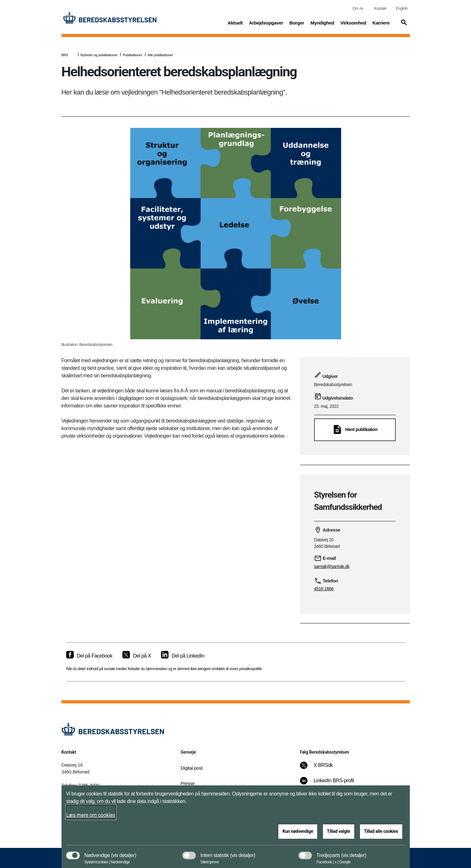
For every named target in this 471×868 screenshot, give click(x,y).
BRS (65, 55)
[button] (403, 25)
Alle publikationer (160, 55)
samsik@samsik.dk (332, 566)
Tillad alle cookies (381, 831)
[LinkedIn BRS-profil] (331, 784)
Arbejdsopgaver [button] (266, 22)
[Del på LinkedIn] (183, 656)
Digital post (192, 768)
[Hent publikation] (355, 430)
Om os (358, 8)
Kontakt (380, 8)
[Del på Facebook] (89, 656)
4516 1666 (324, 589)
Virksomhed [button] (353, 22)
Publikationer (132, 55)
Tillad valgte (339, 831)
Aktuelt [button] (235, 22)
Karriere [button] (381, 22)
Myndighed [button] (322, 22)
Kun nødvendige (298, 831)
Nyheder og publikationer (99, 55)
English (402, 8)
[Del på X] (137, 656)
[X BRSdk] (321, 768)
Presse (188, 783)
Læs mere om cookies (91, 815)
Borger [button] (297, 22)
